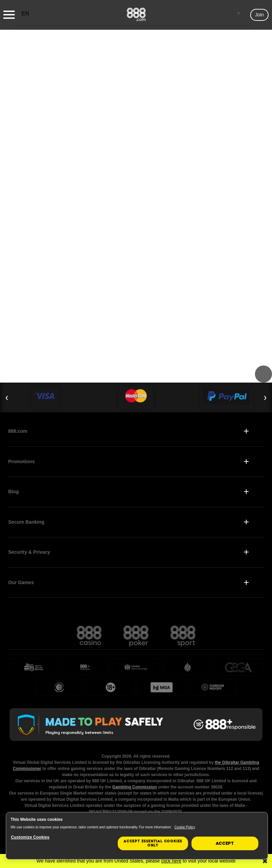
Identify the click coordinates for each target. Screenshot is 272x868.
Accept (225, 843)
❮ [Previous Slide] (7, 398)
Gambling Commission (135, 787)
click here (171, 861)
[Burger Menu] (9, 15)
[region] (137, 836)
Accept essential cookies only (153, 843)
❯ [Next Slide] (265, 398)
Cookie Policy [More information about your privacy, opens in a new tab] (185, 827)
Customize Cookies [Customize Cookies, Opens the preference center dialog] (30, 837)
